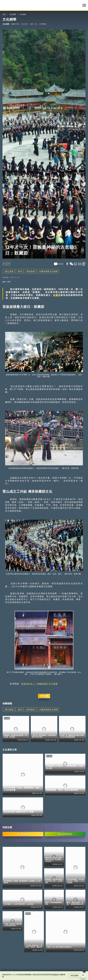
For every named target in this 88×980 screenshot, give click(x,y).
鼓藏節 (57, 295)
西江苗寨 (9, 271)
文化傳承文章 (10, 750)
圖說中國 (15, 24)
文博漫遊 (43, 24)
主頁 (4, 14)
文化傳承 (23, 14)
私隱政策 (55, 975)
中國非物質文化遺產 (49, 271)
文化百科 (24, 24)
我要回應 (44, 696)
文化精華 (13, 14)
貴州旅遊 (31, 271)
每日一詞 (34, 24)
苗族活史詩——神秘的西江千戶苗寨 (40, 684)
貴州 (20, 271)
